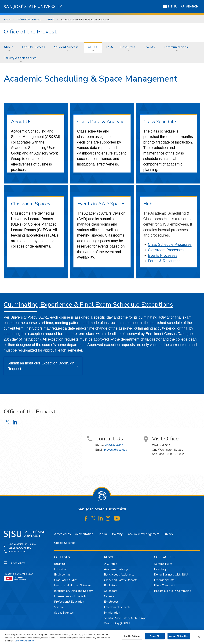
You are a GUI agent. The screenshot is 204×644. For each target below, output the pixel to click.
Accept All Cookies (179, 636)
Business (60, 564)
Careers (109, 596)
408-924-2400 (114, 445)
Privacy (168, 534)
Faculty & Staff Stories (20, 58)
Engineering (62, 575)
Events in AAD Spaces (101, 204)
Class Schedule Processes (170, 245)
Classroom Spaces (31, 204)
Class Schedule (160, 122)
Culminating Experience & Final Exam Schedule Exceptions (88, 304)
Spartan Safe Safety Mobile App (125, 618)
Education (61, 569)
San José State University (33, 7)
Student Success (66, 47)
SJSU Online (18, 563)
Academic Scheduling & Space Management (85, 20)
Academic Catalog (116, 569)
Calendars (111, 591)
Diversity (117, 534)
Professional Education (69, 602)
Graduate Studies (66, 580)
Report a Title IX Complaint (172, 591)
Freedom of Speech (117, 607)
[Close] (199, 637)
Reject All (155, 636)
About (8, 47)
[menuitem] (9, 47)
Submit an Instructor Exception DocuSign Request (41, 366)
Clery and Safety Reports (121, 580)
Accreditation (84, 534)
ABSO (51, 20)
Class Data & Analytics (102, 122)
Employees (111, 602)
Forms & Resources (164, 261)
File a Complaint (165, 585)
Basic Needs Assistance (119, 575)
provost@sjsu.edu (116, 450)
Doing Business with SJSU (171, 575)
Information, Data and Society (73, 591)
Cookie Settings (65, 543)
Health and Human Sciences (73, 585)
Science (59, 607)
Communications (176, 47)
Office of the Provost (29, 20)
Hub (148, 204)
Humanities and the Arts (70, 596)
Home (7, 20)
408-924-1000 (17, 552)
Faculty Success (34, 47)
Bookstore (111, 585)
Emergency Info (164, 580)
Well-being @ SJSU (117, 623)
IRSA (109, 47)
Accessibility (63, 534)
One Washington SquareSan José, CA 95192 (22, 546)
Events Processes (163, 255)
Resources (128, 47)
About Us (21, 122)
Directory (160, 569)
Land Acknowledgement (143, 534)
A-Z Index (111, 564)
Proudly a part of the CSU (18, 577)
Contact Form (163, 564)
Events (150, 47)
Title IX (102, 534)
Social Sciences (64, 613)
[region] (102, 637)
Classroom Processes (166, 250)
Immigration (112, 613)
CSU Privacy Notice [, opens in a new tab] (24, 641)
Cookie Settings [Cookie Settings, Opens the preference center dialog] (132, 636)
